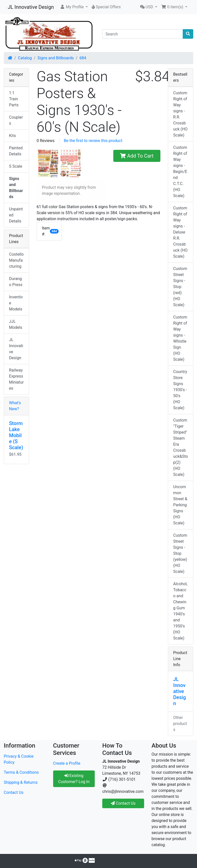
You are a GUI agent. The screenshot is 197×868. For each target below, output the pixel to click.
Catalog (25, 58)
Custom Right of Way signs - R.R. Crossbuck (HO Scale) (180, 114)
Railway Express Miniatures (16, 379)
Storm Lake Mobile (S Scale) (16, 435)
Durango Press (16, 282)
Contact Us (14, 792)
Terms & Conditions (21, 772)
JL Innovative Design (31, 7)
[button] (74, 7)
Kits (12, 136)
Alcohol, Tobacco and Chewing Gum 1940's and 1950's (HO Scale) (180, 611)
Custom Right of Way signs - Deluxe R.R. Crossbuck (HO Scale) (180, 232)
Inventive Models (16, 303)
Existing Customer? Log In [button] (74, 779)
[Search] (143, 34)
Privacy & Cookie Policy (19, 759)
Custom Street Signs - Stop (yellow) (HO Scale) (180, 553)
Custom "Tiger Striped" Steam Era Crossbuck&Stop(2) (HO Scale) (181, 447)
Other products (180, 724)
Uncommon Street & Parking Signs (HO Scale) (180, 505)
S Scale (16, 166)
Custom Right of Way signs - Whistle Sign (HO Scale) (180, 338)
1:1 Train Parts (14, 99)
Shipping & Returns (21, 782)
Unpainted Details (16, 215)
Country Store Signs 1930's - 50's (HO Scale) (180, 390)
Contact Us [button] (123, 803)
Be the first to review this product (93, 141)
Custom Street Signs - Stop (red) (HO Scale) (180, 287)
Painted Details (16, 151)
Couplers (16, 120)
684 (83, 58)
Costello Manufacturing (16, 260)
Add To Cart (137, 156)
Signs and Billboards (56, 58)
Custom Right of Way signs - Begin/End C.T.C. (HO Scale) (180, 172)
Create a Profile (67, 763)
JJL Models (16, 324)
